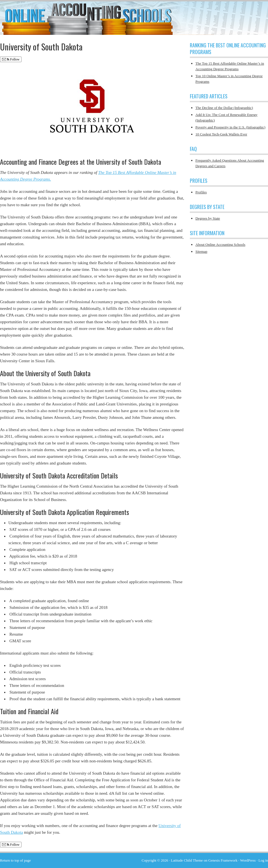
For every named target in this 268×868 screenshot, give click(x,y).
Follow (11, 59)
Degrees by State (208, 218)
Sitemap (201, 251)
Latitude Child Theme (187, 860)
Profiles (201, 192)
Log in (263, 860)
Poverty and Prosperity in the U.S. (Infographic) (230, 127)
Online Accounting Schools (134, 15)
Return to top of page (15, 860)
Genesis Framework (223, 860)
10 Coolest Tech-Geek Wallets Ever (221, 134)
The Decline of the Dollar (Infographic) (224, 108)
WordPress (248, 860)
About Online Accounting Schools (220, 245)
